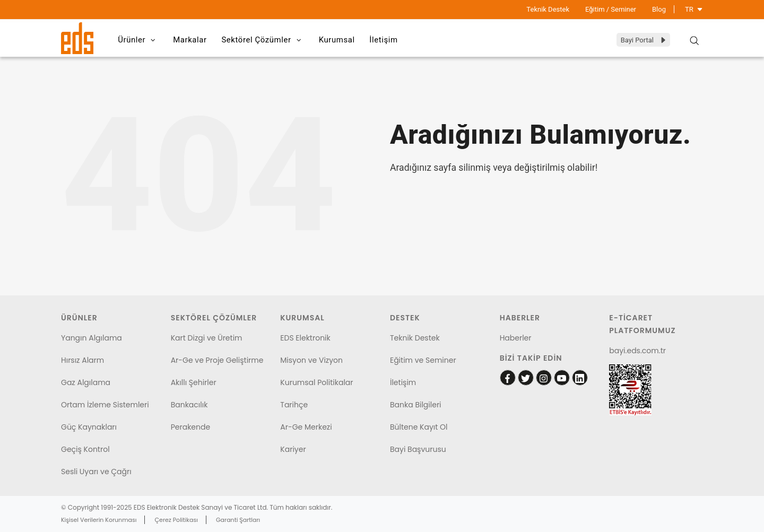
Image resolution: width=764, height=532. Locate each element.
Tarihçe (294, 405)
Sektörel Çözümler (266, 40)
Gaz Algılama (86, 382)
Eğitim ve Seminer (423, 360)
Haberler (516, 338)
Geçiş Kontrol (85, 449)
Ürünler (139, 40)
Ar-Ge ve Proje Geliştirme (217, 360)
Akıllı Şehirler (194, 382)
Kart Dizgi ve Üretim (207, 338)
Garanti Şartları (238, 520)
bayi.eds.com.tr (637, 351)
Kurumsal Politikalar (316, 382)
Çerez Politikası (176, 520)
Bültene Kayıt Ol (419, 427)
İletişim (390, 40)
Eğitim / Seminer (611, 9)
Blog (659, 9)
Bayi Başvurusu (418, 449)
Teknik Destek (548, 9)
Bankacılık (189, 405)
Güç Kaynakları (89, 427)
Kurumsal (342, 40)
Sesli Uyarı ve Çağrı (96, 472)
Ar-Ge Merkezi (306, 427)
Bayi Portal (644, 40)
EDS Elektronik (305, 338)
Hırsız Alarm (83, 360)
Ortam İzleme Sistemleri (105, 405)
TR (694, 9)
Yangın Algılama (92, 338)
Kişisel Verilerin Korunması (99, 520)
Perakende (190, 427)
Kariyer (293, 449)
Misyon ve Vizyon (311, 360)
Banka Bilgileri (416, 405)
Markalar (192, 40)
